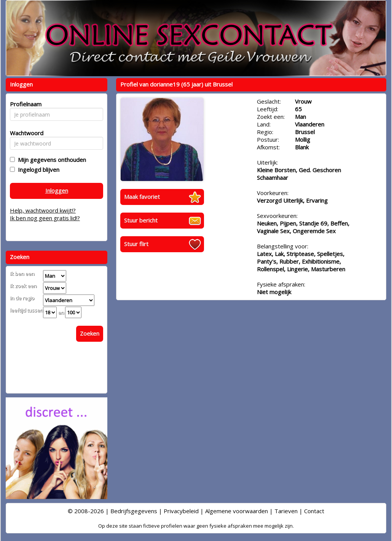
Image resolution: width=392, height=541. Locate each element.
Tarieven (286, 511)
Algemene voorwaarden (237, 511)
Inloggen (57, 190)
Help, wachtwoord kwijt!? (43, 210)
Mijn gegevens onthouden (50, 160)
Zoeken (90, 333)
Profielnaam (25, 104)
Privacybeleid (181, 511)
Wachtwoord (25, 133)
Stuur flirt (136, 244)
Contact (314, 511)
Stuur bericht (141, 220)
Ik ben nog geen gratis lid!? (45, 218)
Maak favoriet (142, 197)
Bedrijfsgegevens (134, 511)
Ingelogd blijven (37, 170)
